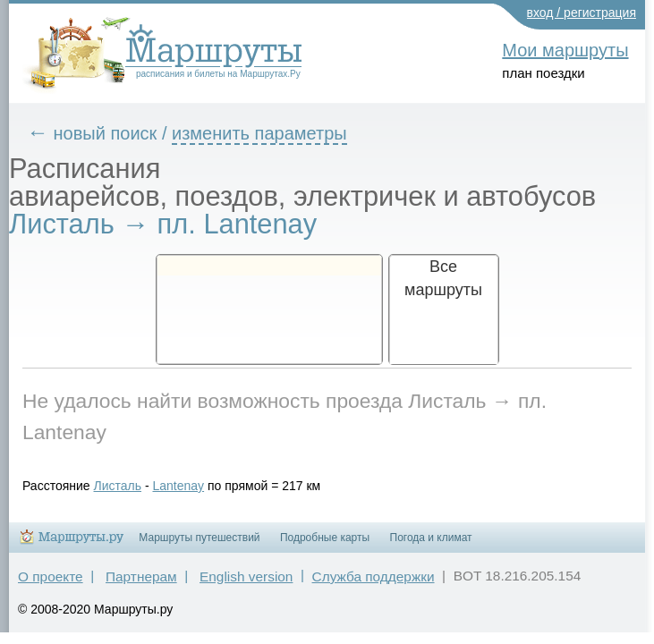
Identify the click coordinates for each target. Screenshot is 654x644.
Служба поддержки (374, 585)
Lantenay (191, 486)
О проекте (51, 585)
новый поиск (119, 133)
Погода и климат (431, 546)
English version (246, 585)
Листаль (132, 486)
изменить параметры (273, 133)
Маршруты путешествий (199, 546)
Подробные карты (325, 546)
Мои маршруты (565, 50)
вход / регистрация (582, 13)
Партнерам (141, 585)
